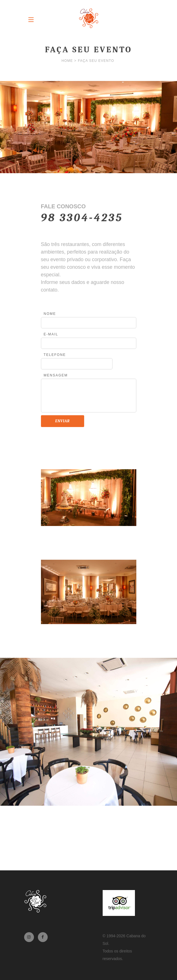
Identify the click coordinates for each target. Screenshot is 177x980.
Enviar (63, 421)
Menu (31, 20)
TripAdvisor (119, 903)
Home (67, 61)
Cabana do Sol (89, 18)
